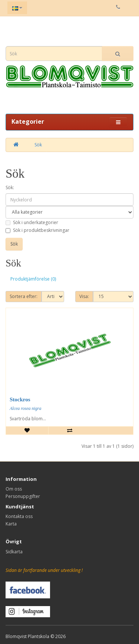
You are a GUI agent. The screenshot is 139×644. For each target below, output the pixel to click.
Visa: (84, 296)
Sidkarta (14, 552)
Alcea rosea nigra (26, 408)
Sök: (10, 187)
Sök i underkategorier (32, 222)
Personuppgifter (23, 496)
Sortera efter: (24, 296)
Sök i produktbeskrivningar (37, 230)
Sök (38, 145)
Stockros (20, 399)
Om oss (14, 489)
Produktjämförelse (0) (33, 279)
